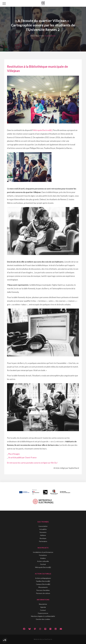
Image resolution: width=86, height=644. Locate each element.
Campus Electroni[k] (43, 584)
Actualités (43, 529)
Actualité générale (50, 36)
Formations (43, 555)
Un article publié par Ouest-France (22, 457)
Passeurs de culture (43, 593)
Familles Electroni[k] (43, 581)
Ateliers (43, 558)
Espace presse (43, 613)
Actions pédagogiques (43, 578)
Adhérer (43, 535)
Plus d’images (14, 454)
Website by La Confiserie (43, 639)
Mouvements (43, 587)
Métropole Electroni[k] (43, 130)
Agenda (43, 607)
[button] (5, 640)
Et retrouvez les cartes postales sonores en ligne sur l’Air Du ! (32, 463)
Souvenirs (43, 532)
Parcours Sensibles (43, 590)
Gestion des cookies (43, 619)
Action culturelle (43, 561)
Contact (43, 610)
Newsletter (43, 604)
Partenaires (43, 541)
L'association (43, 526)
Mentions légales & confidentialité (43, 616)
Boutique (43, 538)
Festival (43, 564)
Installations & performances (43, 552)
